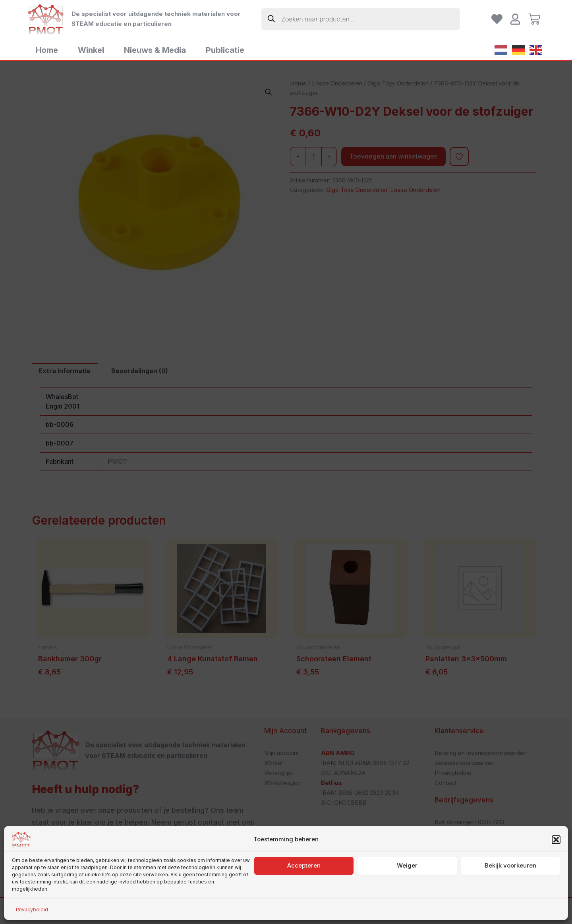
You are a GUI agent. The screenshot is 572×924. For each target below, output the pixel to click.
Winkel (91, 50)
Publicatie (225, 50)
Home (47, 50)
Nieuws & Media (155, 50)
